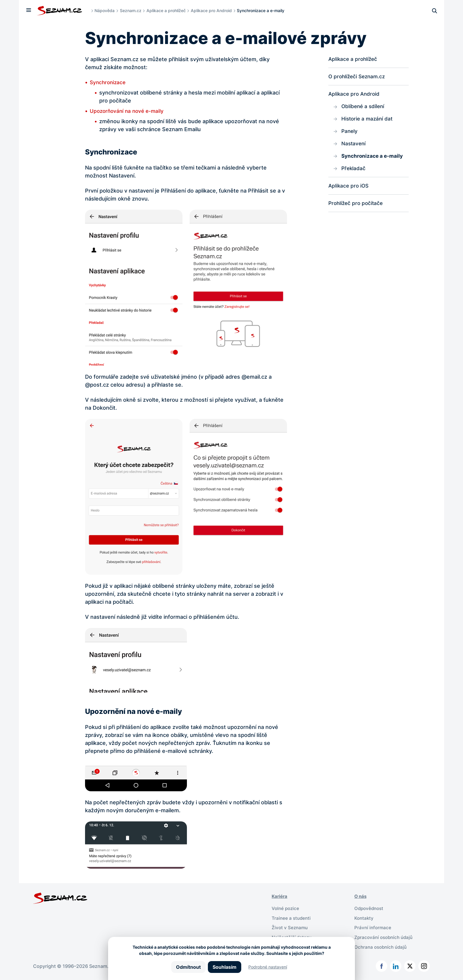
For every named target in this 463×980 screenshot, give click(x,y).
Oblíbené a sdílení (364, 107)
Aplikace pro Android (213, 10)
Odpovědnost (370, 908)
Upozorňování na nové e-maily (128, 111)
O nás (361, 896)
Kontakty (365, 917)
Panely (350, 133)
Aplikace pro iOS (349, 189)
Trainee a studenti (292, 917)
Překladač (354, 171)
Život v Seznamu (290, 927)
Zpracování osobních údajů (385, 936)
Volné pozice (286, 908)
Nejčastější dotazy (292, 936)
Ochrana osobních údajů (382, 946)
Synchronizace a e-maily (373, 158)
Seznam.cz (132, 10)
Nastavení (354, 145)
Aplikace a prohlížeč (168, 10)
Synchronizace (109, 82)
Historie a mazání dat (368, 120)
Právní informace (373, 927)
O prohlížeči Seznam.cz (358, 77)
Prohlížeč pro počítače (357, 206)
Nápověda (106, 10)
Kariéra (280, 896)
